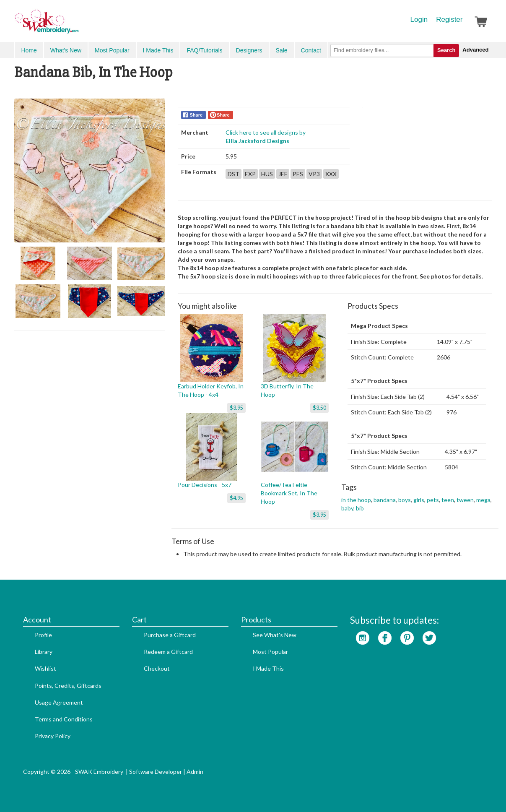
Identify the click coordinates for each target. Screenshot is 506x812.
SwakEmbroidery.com (77, 25)
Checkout (157, 668)
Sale (282, 50)
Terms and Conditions (64, 719)
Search (446, 50)
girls (419, 500)
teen (448, 500)
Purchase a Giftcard (170, 635)
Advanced (475, 50)
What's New (66, 50)
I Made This (158, 50)
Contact (311, 50)
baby (347, 508)
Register (449, 20)
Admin (195, 772)
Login (419, 20)
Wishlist (45, 668)
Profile (43, 635)
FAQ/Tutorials (204, 50)
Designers (249, 50)
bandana (385, 500)
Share (196, 115)
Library (44, 652)
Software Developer (156, 772)
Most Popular (112, 50)
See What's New (275, 635)
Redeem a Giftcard (168, 652)
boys (405, 500)
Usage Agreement (59, 702)
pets (433, 500)
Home (29, 50)
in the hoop (356, 500)
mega (483, 500)
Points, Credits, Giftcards (68, 686)
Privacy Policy (53, 736)
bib (360, 508)
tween (465, 500)
